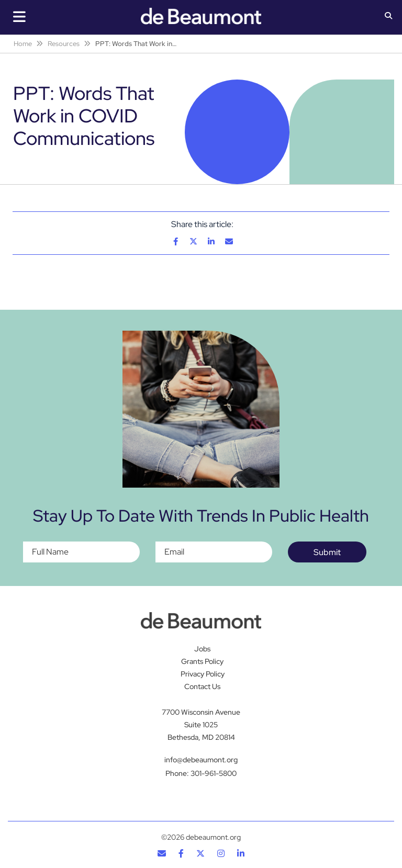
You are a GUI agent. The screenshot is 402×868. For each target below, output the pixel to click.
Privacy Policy (203, 674)
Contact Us (202, 686)
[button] (388, 17)
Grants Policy (202, 661)
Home (23, 44)
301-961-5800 (214, 773)
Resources (64, 44)
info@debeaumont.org (201, 760)
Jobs (202, 649)
